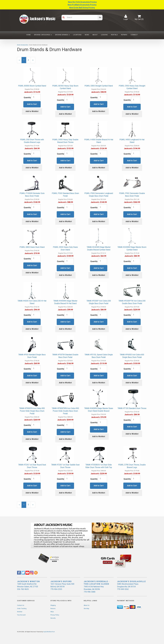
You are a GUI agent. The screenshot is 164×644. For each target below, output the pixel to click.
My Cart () (139, 17)
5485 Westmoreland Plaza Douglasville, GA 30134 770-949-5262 (128, 587)
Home (29, 35)
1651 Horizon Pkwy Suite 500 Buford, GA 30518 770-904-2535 (62, 587)
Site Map (86, 609)
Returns (53, 609)
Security (53, 618)
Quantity (27, 98)
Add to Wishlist (32, 111)
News (87, 35)
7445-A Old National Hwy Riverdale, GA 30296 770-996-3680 (94, 589)
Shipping (53, 605)
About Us (87, 605)
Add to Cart (32, 104)
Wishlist (20, 612)
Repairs (124, 35)
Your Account (21, 615)
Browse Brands (62, 35)
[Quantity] (36, 97)
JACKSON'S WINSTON (28, 581)
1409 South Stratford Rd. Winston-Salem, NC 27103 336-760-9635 (28, 587)
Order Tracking (22, 609)
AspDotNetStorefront (49, 632)
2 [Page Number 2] (29, 60)
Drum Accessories (22, 45)
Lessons (104, 35)
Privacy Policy (55, 615)
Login (126, 17)
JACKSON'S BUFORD (61, 581)
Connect (134, 35)
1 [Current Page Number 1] (25, 61)
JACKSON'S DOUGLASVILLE (131, 581)
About (95, 35)
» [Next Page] (34, 61)
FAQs (52, 612)
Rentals (114, 35)
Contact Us (21, 605)
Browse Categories (43, 35)
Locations (77, 35)
